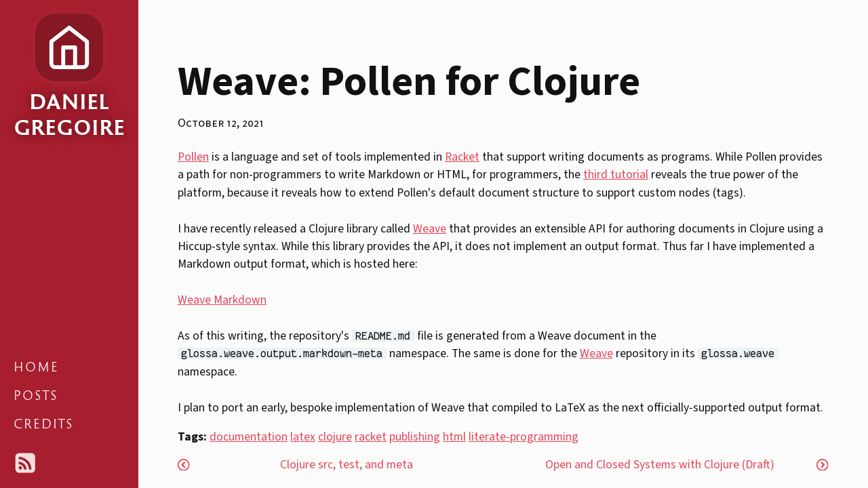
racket (371, 437)
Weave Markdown (222, 300)
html (454, 437)
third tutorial (616, 175)
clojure (335, 437)
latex (303, 437)
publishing (415, 437)
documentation (249, 437)
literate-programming (524, 437)
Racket (462, 157)
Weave (430, 229)
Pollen (193, 157)
